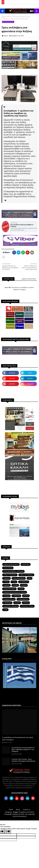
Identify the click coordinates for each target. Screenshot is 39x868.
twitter (30, 373)
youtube (12, 378)
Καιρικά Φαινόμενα (10, 589)
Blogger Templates (19, 812)
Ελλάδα (16, 585)
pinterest (12, 384)
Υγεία (6, 610)
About (18, 809)
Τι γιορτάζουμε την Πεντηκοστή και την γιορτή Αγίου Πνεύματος (18, 739)
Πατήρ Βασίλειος (24, 599)
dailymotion (11, 389)
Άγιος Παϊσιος (8, 568)
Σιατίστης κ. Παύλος (28, 606)
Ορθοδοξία (17, 596)
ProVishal (31, 812)
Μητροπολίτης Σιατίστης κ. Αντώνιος (15, 592)
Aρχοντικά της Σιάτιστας (12, 564)
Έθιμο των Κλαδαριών (27, 575)
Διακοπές (7, 585)
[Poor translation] (8, 832)
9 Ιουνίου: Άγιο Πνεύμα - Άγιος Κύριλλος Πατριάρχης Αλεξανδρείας (23, 760)
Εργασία (24, 585)
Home (11, 809)
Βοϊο (30, 578)
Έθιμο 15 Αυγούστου (10, 575)
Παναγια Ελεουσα (10, 599)
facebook (12, 373)
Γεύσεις (7, 582)
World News (26, 564)
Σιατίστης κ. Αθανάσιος (11, 606)
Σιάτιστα (26, 603)
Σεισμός (18, 603)
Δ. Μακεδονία (24, 582)
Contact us (26, 809)
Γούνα (15, 582)
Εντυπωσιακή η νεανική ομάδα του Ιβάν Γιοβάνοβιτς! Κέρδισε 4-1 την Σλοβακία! (23, 750)
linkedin (30, 378)
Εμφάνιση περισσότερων (29, 279)
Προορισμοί (8, 603)
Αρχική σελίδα (6, 17)
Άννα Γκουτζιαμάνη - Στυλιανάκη (14, 571)
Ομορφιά (7, 596)
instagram (30, 384)
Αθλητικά (7, 578)
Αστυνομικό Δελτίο (19, 17)
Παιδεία (26, 596)
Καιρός (22, 589)
